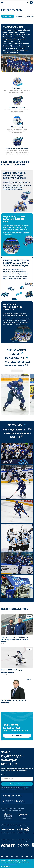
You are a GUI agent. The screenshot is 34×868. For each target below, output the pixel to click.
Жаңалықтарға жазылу (17, 784)
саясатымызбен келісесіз (9, 864)
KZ (28, 3)
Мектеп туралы (8, 16)
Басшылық (19, 16)
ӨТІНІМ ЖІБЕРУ (17, 736)
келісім (21, 789)
